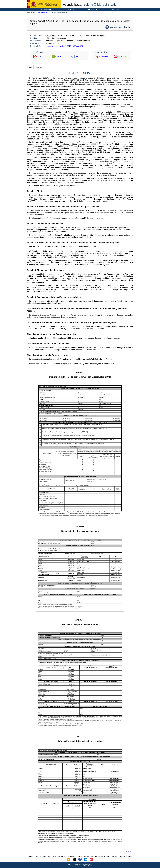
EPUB (59, 56)
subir (130, 851)
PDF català (104, 56)
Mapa (55, 856)
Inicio (38, 12)
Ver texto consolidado (120, 27)
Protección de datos (83, 856)
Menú (115, 9)
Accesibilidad (71, 856)
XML (78, 56)
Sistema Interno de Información (100, 856)
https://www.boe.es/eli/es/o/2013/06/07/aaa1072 (64, 46)
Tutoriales (114, 856)
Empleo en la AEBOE (126, 856)
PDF (39, 56)
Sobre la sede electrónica (43, 856)
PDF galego (123, 56)
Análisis (39, 67)
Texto (30, 67)
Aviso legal (62, 856)
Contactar (31, 856)
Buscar (45, 12)
